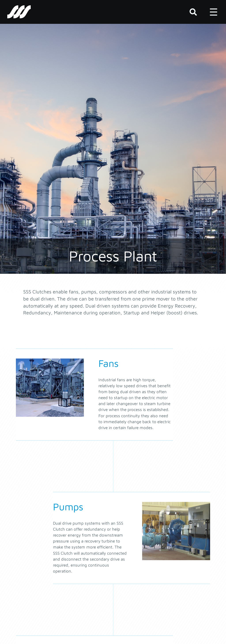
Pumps (68, 507)
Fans (108, 363)
